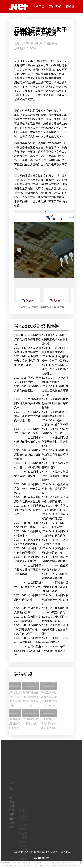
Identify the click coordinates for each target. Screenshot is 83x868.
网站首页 (39, 7)
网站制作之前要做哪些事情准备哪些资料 (55, 403)
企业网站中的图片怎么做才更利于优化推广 (55, 339)
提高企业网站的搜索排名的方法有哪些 (55, 629)
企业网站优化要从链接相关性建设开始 (55, 442)
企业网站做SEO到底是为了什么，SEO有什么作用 (28, 629)
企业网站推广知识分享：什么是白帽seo (28, 489)
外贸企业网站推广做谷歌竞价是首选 (55, 489)
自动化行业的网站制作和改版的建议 (28, 651)
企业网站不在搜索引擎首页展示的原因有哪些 (28, 570)
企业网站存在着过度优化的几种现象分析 (55, 391)
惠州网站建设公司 (59, 863)
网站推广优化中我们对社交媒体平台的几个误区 (55, 587)
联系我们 (69, 33)
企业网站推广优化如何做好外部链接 (28, 339)
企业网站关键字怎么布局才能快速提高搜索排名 (28, 416)
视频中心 (61, 20)
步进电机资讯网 (74, 863)
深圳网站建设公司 (36, 43)
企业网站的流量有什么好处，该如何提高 (28, 455)
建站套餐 (55, 7)
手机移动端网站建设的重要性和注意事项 (28, 403)
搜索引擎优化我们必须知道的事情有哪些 (55, 476)
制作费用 (44, 20)
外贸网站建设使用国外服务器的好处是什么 (55, 369)
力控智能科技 (62, 865)
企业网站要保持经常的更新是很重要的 (28, 510)
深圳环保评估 (73, 865)
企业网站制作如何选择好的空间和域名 (55, 455)
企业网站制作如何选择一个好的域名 (55, 600)
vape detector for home (9, 863)
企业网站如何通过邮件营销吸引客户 (28, 442)
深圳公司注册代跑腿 (9, 865)
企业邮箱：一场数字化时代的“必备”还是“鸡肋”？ (28, 361)
